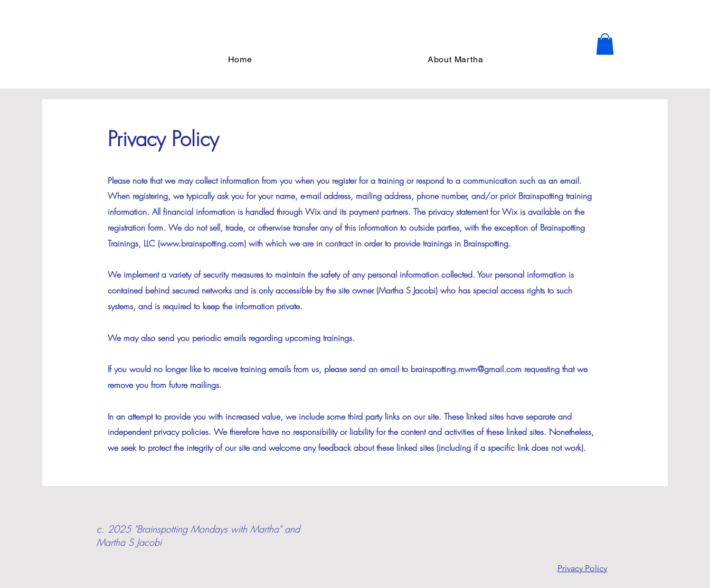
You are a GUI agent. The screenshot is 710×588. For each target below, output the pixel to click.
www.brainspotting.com (202, 243)
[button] (605, 44)
